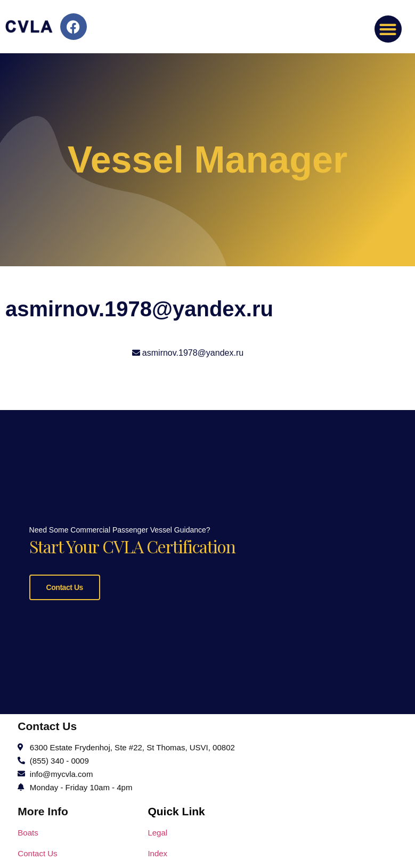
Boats (28, 831)
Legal (157, 831)
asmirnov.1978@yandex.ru (193, 353)
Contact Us (65, 586)
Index (157, 852)
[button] (388, 29)
